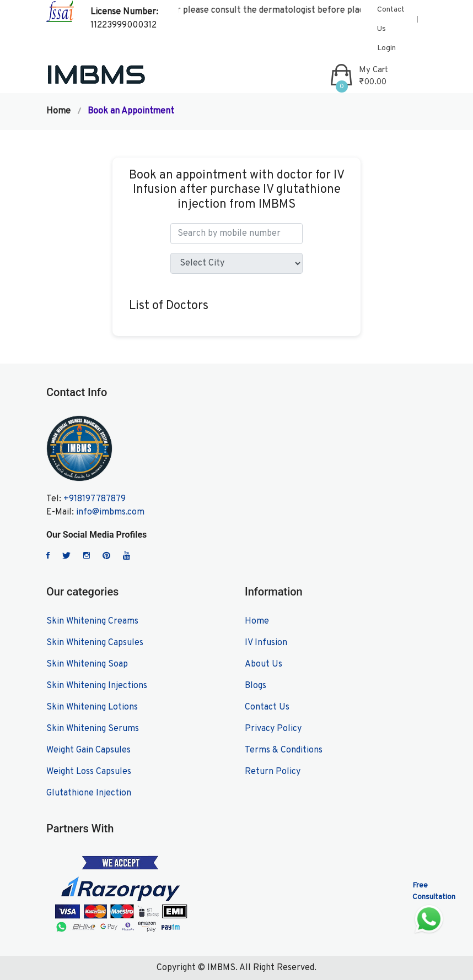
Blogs (256, 686)
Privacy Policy (273, 729)
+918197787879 (95, 499)
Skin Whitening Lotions (92, 707)
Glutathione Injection (89, 793)
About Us (264, 664)
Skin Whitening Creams (92, 621)
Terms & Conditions (284, 750)
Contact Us (391, 19)
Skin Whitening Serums (93, 729)
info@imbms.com (110, 512)
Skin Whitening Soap (87, 664)
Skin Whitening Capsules (95, 643)
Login (386, 48)
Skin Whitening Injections (97, 686)
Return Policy (273, 772)
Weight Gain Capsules (88, 750)
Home (58, 111)
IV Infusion (266, 643)
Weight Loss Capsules (89, 772)
